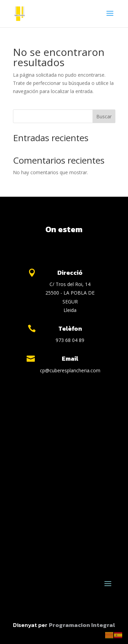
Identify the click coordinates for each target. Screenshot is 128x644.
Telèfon (70, 328)
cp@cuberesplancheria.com (70, 370)
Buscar (104, 116)
